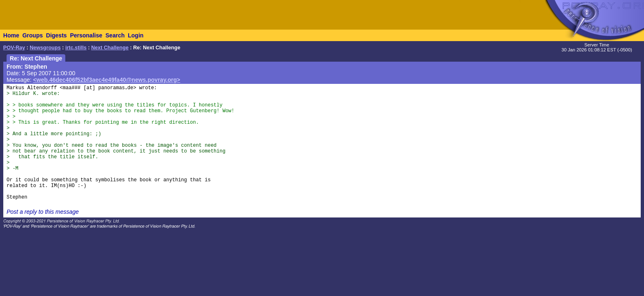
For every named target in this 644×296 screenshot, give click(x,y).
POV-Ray (14, 48)
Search (115, 35)
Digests (56, 35)
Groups (32, 35)
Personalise (86, 35)
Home (11, 35)
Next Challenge (110, 48)
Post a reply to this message (43, 212)
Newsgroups (45, 48)
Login (136, 35)
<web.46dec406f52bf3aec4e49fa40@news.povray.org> (107, 80)
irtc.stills (76, 48)
